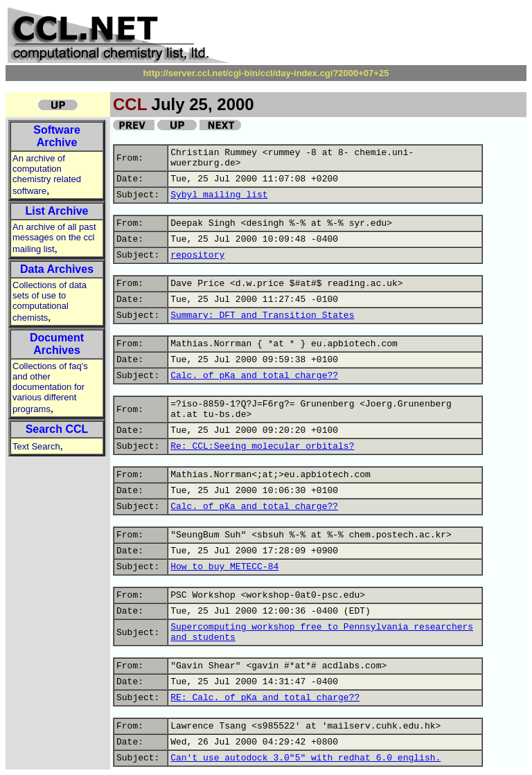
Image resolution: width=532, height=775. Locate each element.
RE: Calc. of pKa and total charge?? (265, 698)
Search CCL (57, 429)
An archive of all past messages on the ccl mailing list (54, 238)
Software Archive (57, 136)
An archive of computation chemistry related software (47, 175)
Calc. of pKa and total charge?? (254, 376)
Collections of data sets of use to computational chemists (50, 301)
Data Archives (57, 269)
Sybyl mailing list (219, 195)
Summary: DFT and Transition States (262, 315)
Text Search (36, 446)
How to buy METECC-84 (224, 567)
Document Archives (57, 344)
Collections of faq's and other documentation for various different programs (50, 388)
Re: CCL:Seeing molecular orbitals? (262, 446)
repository (197, 255)
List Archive (57, 211)
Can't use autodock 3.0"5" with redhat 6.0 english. (305, 758)
